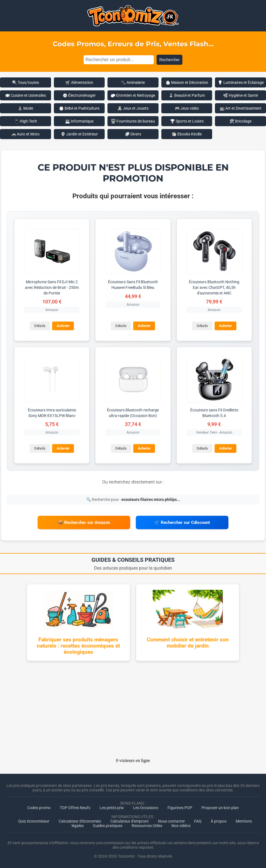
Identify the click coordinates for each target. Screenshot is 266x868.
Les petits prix (112, 808)
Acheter (63, 326)
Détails (40, 326)
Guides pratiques (108, 826)
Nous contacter (171, 821)
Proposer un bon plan (220, 808)
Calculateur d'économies (80, 821)
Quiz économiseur (34, 821)
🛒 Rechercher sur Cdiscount (182, 522)
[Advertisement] (133, 711)
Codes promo (39, 808)
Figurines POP (180, 808)
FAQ (198, 821)
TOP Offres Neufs (75, 808)
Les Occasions (146, 808)
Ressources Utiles (147, 826)
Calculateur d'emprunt (129, 821)
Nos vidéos (181, 826)
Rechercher (169, 60)
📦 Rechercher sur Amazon (84, 522)
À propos (219, 821)
